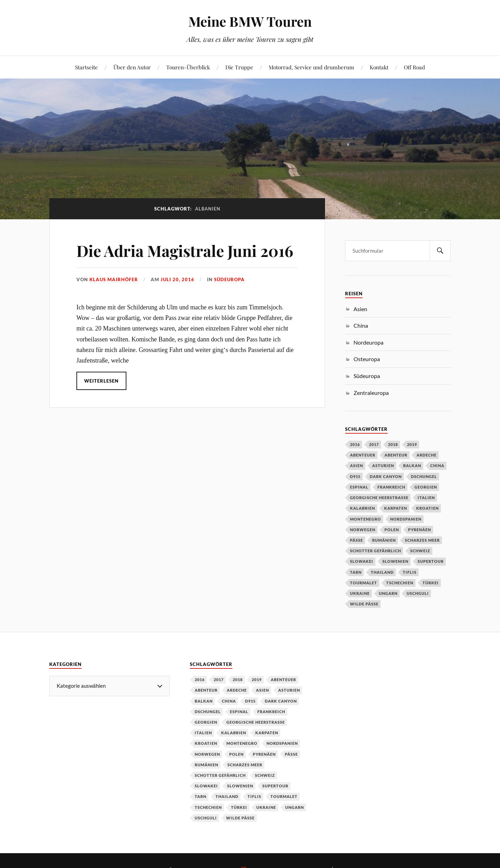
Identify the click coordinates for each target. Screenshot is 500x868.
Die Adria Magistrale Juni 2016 (185, 250)
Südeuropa (229, 279)
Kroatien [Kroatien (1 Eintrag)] (427, 508)
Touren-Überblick (188, 67)
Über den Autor (132, 67)
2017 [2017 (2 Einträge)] (374, 444)
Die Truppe (239, 67)
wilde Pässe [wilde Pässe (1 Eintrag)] (364, 604)
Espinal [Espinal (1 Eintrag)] (359, 487)
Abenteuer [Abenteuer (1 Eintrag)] (363, 455)
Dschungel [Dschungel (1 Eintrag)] (424, 476)
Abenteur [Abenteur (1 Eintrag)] (396, 455)
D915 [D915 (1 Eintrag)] (355, 476)
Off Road (414, 67)
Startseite (86, 67)
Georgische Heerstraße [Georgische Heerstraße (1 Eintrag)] (379, 498)
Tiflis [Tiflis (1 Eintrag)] (410, 572)
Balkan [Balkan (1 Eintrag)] (412, 466)
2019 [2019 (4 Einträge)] (412, 444)
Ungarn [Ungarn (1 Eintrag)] (388, 593)
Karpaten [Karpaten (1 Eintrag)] (396, 508)
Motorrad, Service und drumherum (311, 67)
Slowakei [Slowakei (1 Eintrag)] (362, 561)
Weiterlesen (101, 381)
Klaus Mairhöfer (114, 279)
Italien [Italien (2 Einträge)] (426, 498)
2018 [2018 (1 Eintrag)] (393, 444)
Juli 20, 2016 (177, 279)
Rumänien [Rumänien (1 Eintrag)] (384, 540)
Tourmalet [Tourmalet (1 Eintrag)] (364, 583)
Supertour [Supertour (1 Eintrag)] (431, 561)
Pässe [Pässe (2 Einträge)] (357, 540)
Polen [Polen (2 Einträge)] (392, 530)
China (361, 325)
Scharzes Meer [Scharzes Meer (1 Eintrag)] (422, 540)
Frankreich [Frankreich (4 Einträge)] (391, 487)
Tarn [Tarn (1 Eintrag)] (356, 572)
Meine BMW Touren (250, 21)
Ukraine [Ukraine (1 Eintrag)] (360, 593)
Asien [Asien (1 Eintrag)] (357, 466)
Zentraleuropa (371, 393)
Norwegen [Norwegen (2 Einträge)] (363, 530)
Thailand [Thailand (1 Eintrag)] (382, 572)
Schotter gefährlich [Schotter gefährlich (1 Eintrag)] (376, 551)
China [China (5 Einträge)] (437, 466)
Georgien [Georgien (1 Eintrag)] (426, 487)
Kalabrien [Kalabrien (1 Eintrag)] (362, 508)
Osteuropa (367, 359)
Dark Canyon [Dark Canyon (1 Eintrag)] (386, 476)
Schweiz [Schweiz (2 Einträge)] (420, 551)
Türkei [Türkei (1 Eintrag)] (431, 583)
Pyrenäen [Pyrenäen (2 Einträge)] (420, 530)
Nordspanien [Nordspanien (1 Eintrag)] (406, 519)
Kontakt (379, 67)
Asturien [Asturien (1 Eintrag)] (383, 466)
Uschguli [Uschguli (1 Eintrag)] (418, 593)
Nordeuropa (368, 342)
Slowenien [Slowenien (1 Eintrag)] (395, 561)
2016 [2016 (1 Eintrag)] (355, 444)
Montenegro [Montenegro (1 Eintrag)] (365, 519)
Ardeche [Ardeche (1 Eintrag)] (427, 455)
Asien (360, 309)
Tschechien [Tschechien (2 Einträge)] (400, 583)
